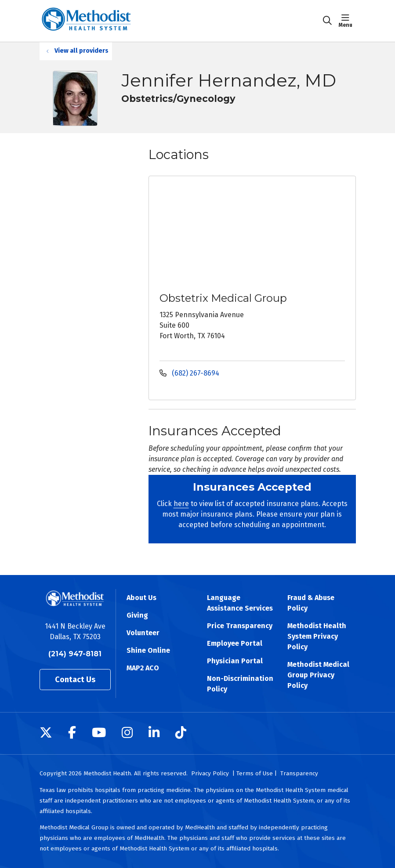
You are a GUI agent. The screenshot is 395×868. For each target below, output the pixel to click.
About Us (141, 598)
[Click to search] (327, 21)
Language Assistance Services (240, 603)
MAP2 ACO (143, 668)
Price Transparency (240, 626)
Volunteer (143, 633)
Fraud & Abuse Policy (311, 603)
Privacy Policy (210, 773)
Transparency (299, 773)
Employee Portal (235, 643)
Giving (137, 615)
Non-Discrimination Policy (240, 684)
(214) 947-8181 (75, 654)
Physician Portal (235, 661)
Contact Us (75, 680)
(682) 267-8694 (189, 373)
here (181, 504)
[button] (347, 21)
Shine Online (148, 650)
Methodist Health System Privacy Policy (317, 636)
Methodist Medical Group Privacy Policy (318, 675)
